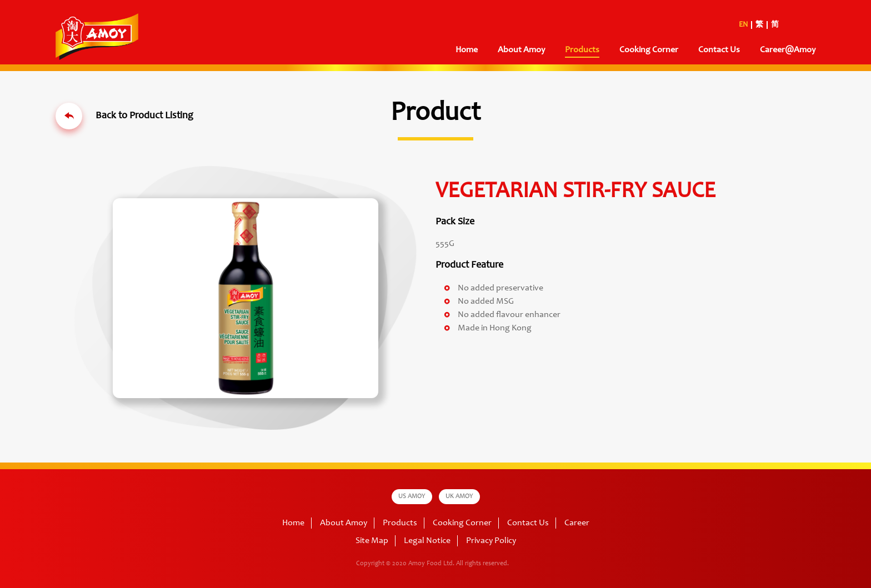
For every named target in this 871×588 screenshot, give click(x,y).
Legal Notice (427, 541)
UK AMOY (459, 496)
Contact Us (719, 50)
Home (467, 50)
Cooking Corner (649, 50)
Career (577, 523)
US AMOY (412, 496)
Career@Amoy (788, 50)
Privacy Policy (491, 541)
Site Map (372, 541)
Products (582, 50)
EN (743, 25)
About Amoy (521, 50)
